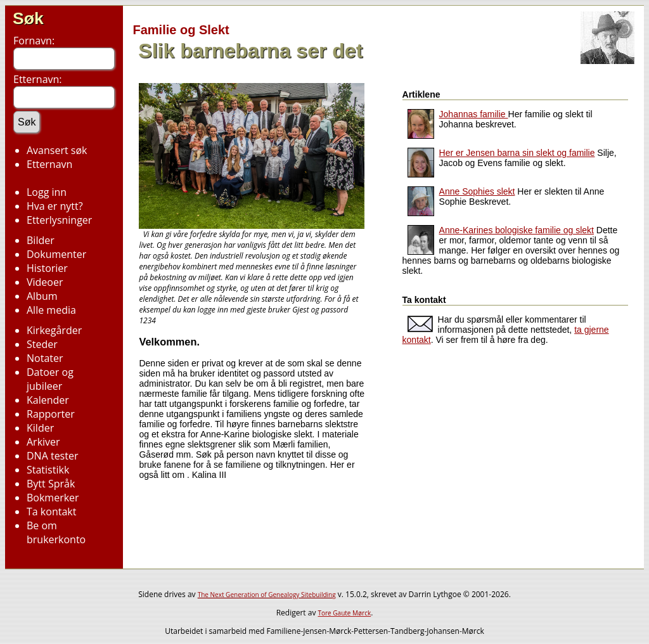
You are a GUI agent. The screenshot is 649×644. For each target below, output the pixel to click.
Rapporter (51, 414)
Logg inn (47, 192)
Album (42, 296)
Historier (47, 268)
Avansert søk (57, 150)
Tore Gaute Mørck (345, 613)
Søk (28, 18)
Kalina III (209, 475)
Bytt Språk (51, 484)
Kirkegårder (54, 330)
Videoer (45, 282)
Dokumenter (56, 254)
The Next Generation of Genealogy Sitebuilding (267, 595)
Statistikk (48, 470)
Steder (42, 344)
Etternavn (49, 164)
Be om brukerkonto (56, 532)
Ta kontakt (51, 512)
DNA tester (52, 456)
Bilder (41, 240)
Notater (45, 358)
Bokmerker (53, 498)
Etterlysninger (59, 220)
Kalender (48, 400)
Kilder (40, 428)
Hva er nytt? (55, 206)
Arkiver (43, 442)
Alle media (51, 310)
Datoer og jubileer (50, 379)
